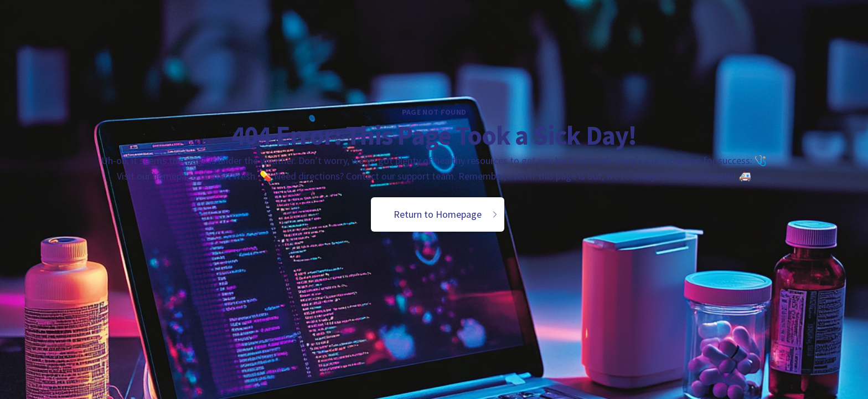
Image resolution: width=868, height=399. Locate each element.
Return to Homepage (446, 214)
